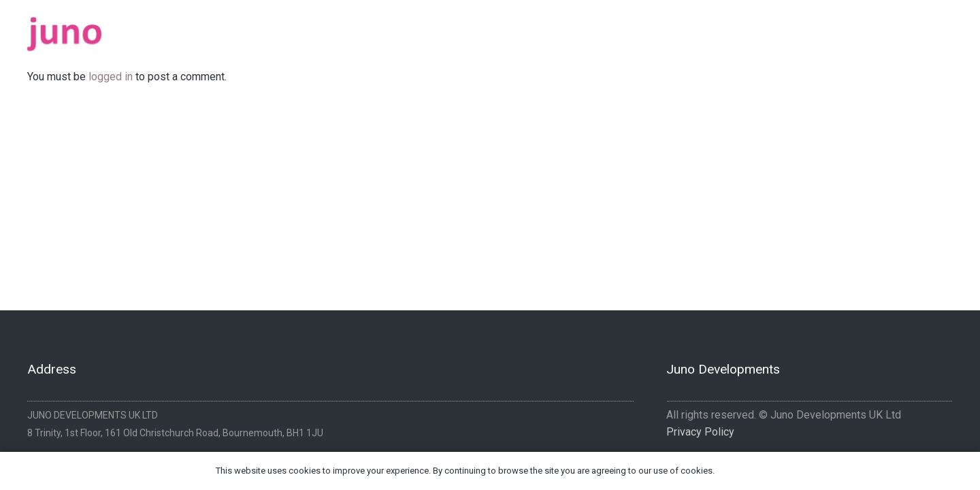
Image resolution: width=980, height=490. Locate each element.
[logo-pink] (64, 34)
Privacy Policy (700, 432)
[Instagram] (948, 29)
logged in (111, 77)
